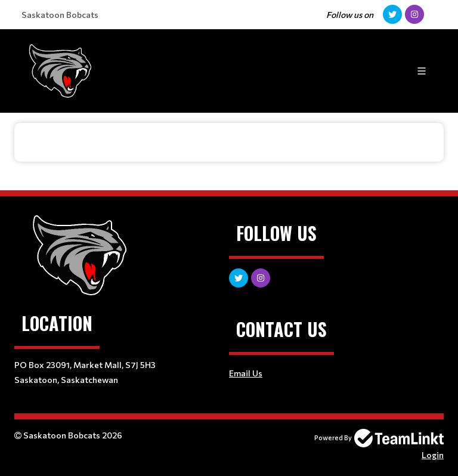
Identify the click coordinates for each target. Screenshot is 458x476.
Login (433, 455)
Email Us (246, 373)
